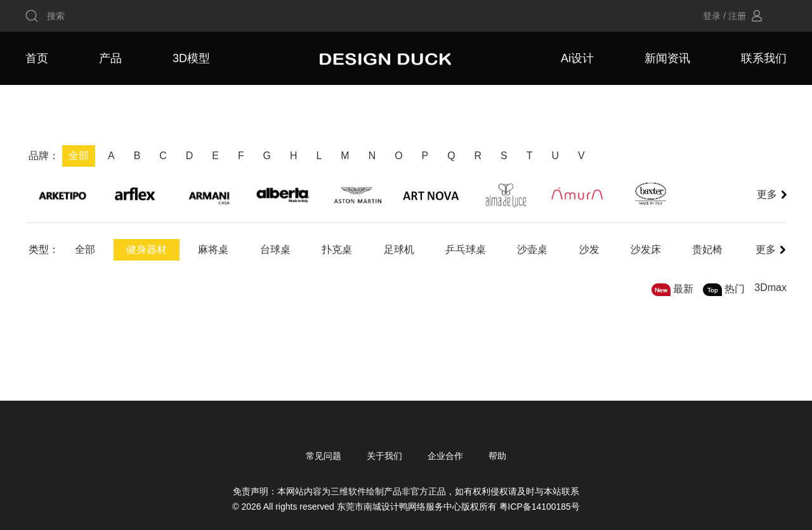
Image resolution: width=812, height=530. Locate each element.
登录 (712, 16)
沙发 (593, 249)
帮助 (497, 456)
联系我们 (764, 58)
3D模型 (191, 58)
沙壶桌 (535, 249)
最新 (683, 289)
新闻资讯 (667, 58)
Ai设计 (577, 58)
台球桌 (277, 249)
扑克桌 (339, 249)
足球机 (401, 249)
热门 (735, 289)
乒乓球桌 (468, 249)
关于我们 (384, 456)
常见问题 (324, 456)
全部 (85, 249)
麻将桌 (214, 249)
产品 (110, 58)
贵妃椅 (712, 249)
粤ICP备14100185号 (539, 507)
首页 (37, 58)
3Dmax (770, 288)
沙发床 (650, 249)
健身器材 (147, 249)
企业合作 (445, 456)
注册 (737, 16)
